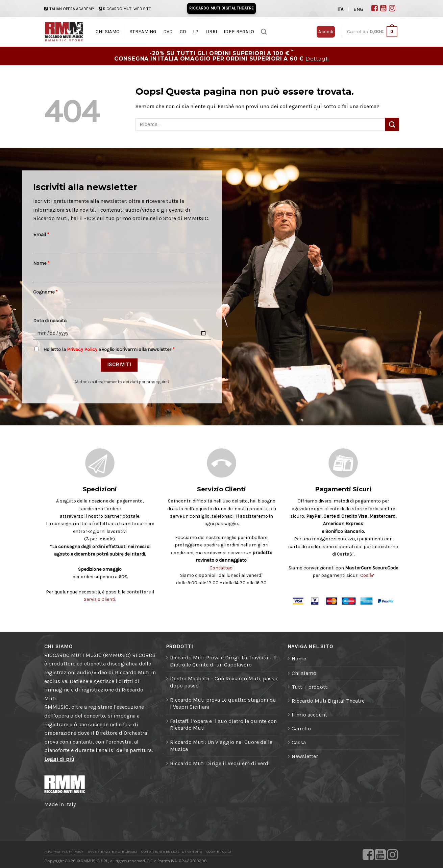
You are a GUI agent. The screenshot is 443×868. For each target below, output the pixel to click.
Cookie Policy (219, 852)
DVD (168, 32)
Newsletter (305, 756)
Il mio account (309, 715)
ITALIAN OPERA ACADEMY (71, 9)
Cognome (45, 292)
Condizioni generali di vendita (172, 852)
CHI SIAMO (108, 32)
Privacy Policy (82, 349)
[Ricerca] (264, 32)
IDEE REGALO (239, 32)
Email (41, 234)
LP (196, 32)
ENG (358, 9)
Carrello (301, 729)
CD (183, 32)
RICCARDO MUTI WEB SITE (127, 9)
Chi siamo (304, 673)
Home (299, 659)
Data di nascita (50, 321)
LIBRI (211, 32)
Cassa (299, 742)
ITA (340, 9)
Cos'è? (367, 575)
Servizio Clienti (100, 599)
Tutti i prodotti (310, 687)
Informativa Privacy (64, 852)
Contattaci (222, 568)
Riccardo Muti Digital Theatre (328, 701)
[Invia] (392, 124)
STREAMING (143, 32)
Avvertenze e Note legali (113, 852)
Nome (41, 263)
